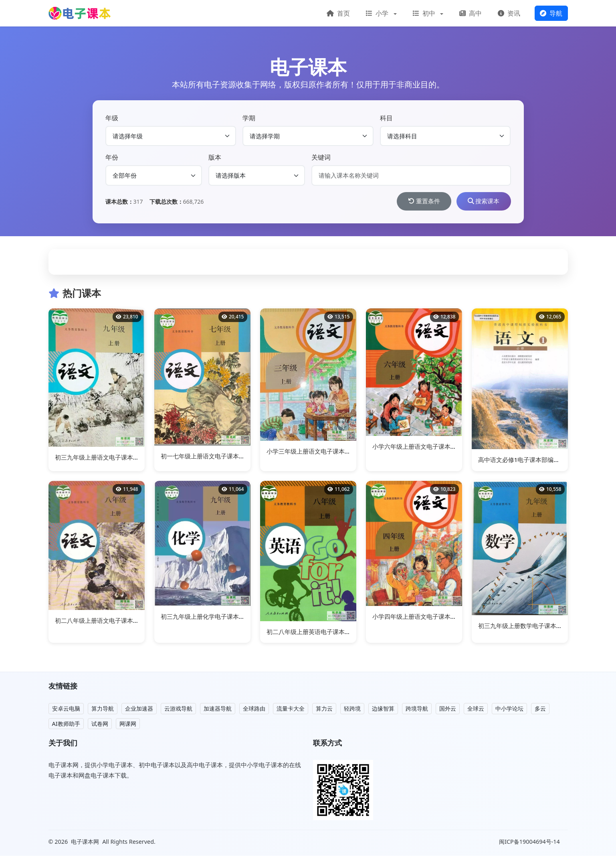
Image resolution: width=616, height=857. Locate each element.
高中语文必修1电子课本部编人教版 (525, 461)
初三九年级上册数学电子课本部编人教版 (532, 627)
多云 (540, 710)
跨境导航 (417, 710)
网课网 (128, 724)
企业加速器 (139, 710)
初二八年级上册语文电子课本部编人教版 (109, 622)
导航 (551, 13)
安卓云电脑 (66, 710)
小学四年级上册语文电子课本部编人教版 (426, 618)
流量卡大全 (291, 710)
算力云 (324, 710)
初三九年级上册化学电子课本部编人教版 (215, 618)
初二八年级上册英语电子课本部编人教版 (321, 632)
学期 (249, 118)
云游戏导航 (178, 710)
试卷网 (100, 724)
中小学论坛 (509, 710)
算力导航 (103, 710)
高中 (471, 13)
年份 (112, 157)
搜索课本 (481, 202)
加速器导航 (218, 710)
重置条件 (417, 202)
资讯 (509, 13)
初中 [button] (425, 13)
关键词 (321, 157)
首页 (338, 13)
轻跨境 (352, 710)
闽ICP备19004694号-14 (530, 843)
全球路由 (254, 710)
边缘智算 (383, 710)
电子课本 (308, 67)
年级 (112, 118)
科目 (386, 118)
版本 (215, 157)
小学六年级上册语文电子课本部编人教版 (426, 448)
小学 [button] (378, 13)
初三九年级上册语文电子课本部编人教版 (109, 458)
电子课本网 (85, 842)
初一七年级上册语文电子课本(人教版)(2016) (220, 457)
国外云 (448, 710)
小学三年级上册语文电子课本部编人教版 (321, 452)
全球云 (476, 710)
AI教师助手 (66, 724)
